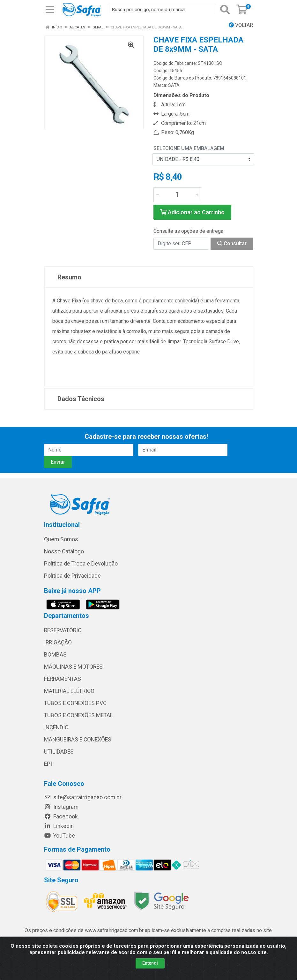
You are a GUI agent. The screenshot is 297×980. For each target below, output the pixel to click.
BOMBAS (55, 655)
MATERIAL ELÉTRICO (69, 691)
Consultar (232, 243)
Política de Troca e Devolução (81, 564)
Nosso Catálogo (64, 551)
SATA (174, 85)
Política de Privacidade (72, 576)
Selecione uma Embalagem (189, 148)
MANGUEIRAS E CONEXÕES (78, 740)
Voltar (241, 25)
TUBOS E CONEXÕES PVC (75, 703)
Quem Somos (61, 539)
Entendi (150, 963)
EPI (48, 764)
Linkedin (59, 826)
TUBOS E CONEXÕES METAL (78, 715)
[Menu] (50, 10)
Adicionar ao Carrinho (192, 212)
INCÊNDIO (56, 727)
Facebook (61, 817)
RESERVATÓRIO (63, 630)
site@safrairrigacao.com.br (83, 797)
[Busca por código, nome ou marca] (162, 10)
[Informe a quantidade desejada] (177, 195)
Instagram (61, 807)
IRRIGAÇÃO (58, 642)
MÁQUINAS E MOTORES (73, 667)
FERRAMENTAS (63, 679)
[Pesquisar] (225, 10)
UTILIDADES (59, 752)
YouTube (59, 836)
